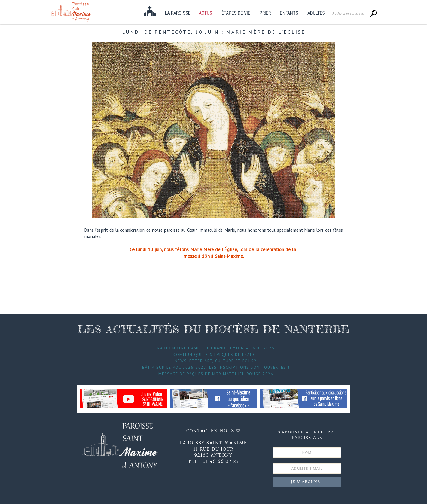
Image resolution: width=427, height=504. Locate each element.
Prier (265, 13)
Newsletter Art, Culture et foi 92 (216, 361)
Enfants (289, 13)
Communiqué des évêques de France (216, 355)
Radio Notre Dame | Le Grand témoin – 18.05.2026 (216, 348)
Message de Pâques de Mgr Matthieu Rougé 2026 (216, 374)
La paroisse (178, 13)
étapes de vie (236, 13)
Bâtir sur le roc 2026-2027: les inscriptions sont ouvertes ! (216, 367)
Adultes (316, 13)
